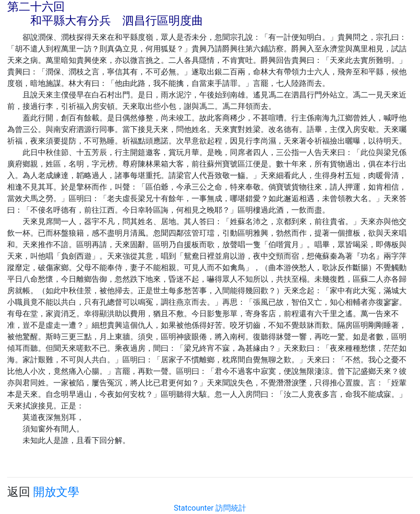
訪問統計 (231, 508)
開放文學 (56, 492)
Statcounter (194, 508)
